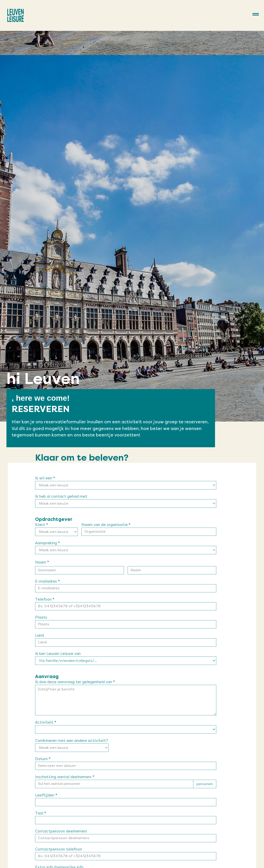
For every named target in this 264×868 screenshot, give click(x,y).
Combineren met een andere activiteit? (72, 741)
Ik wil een (45, 478)
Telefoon (45, 600)
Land (39, 636)
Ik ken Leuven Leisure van (58, 654)
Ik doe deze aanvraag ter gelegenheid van (75, 682)
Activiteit (46, 723)
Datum (43, 759)
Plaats (41, 618)
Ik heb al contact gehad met (61, 497)
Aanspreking (47, 543)
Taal (41, 813)
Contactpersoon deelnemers (61, 831)
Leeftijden (46, 795)
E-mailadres (47, 582)
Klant (42, 525)
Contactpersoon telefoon (59, 849)
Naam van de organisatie (106, 525)
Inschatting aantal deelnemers (65, 777)
